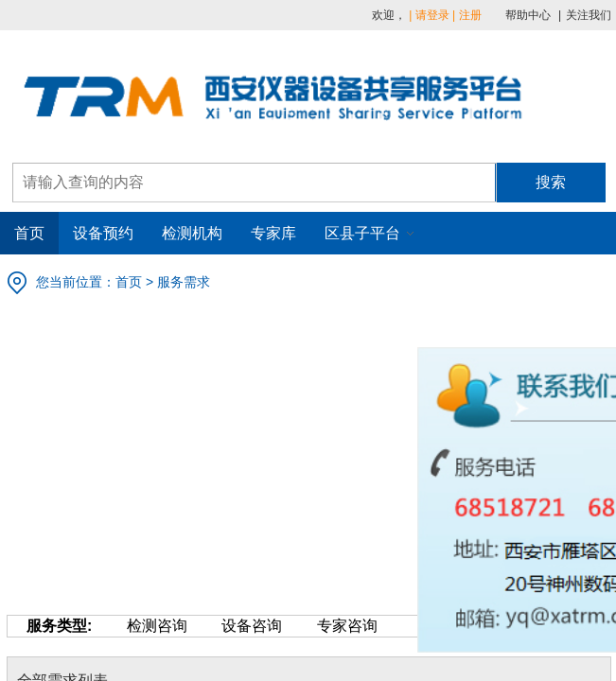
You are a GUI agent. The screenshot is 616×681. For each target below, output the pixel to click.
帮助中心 (528, 15)
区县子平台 (362, 233)
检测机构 (192, 233)
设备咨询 (235, 626)
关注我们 (589, 15)
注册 (470, 15)
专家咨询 (329, 626)
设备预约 (103, 233)
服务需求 (184, 282)
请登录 (432, 15)
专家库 (273, 233)
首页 (29, 233)
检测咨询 (139, 626)
